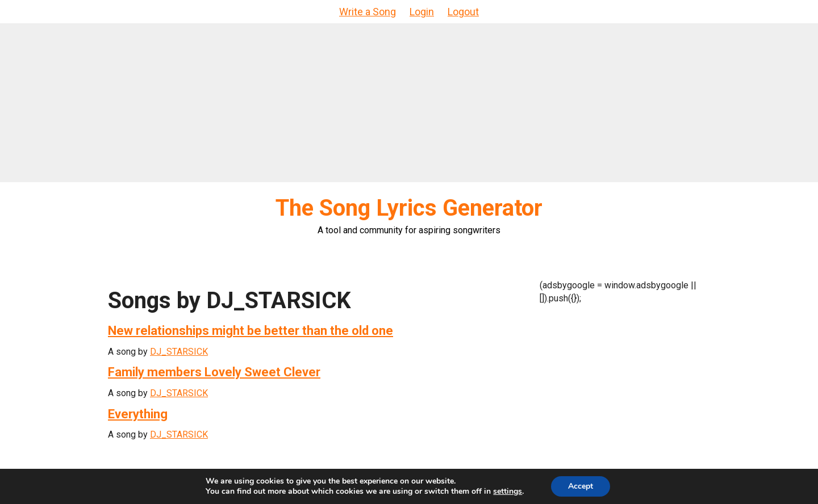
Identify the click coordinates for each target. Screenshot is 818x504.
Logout (463, 12)
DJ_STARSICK (179, 352)
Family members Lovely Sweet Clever (214, 372)
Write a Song (368, 12)
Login (422, 12)
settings (508, 492)
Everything (138, 414)
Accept (581, 486)
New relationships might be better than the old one (251, 331)
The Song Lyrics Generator (409, 208)
